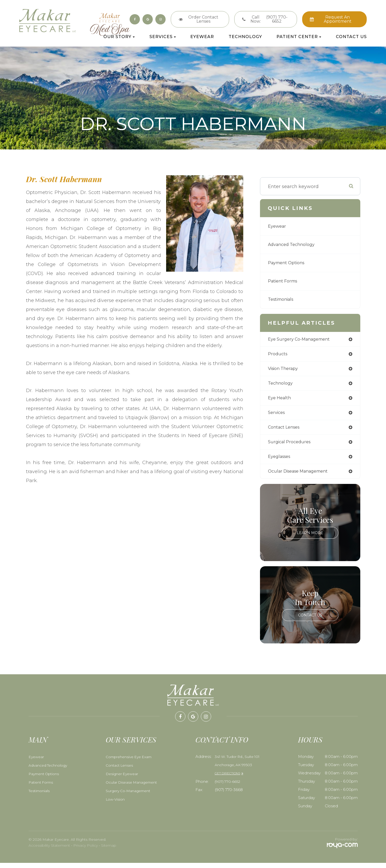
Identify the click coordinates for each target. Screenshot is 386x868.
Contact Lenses (120, 770)
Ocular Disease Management (133, 787)
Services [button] (163, 37)
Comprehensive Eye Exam (130, 762)
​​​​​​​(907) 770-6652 (228, 787)
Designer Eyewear (123, 779)
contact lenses (286, 431)
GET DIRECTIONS (227, 778)
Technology (245, 37)
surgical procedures (291, 446)
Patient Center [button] (299, 37)
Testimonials (283, 299)
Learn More (310, 538)
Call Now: (270, 19)
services (277, 415)
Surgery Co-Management (130, 796)
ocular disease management (302, 476)
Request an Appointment (338, 19)
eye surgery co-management (302, 340)
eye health (281, 400)
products (278, 355)
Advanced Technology (294, 245)
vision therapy (285, 370)
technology (281, 385)
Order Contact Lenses (203, 19)
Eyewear (202, 37)
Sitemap (109, 851)
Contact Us (351, 37)
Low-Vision (115, 804)
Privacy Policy (86, 851)
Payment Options (288, 263)
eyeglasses (281, 461)
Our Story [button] (119, 37)
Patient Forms (284, 281)
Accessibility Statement (49, 851)
